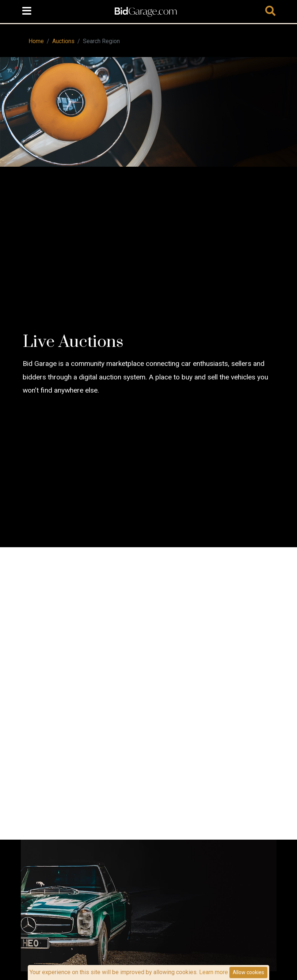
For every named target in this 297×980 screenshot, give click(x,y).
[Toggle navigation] (27, 11)
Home (36, 41)
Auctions (63, 41)
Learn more (214, 972)
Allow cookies (248, 972)
